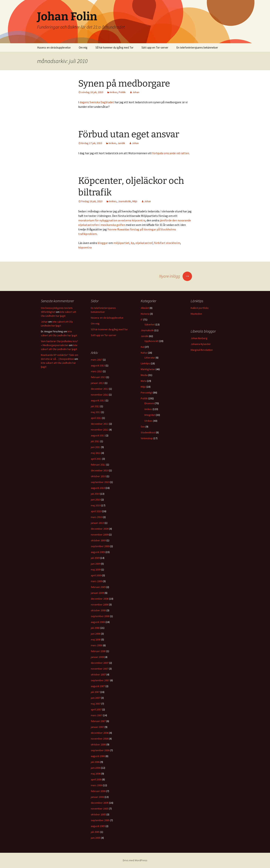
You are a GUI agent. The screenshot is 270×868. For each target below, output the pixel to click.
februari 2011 (98, 465)
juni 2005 (96, 838)
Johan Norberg (199, 338)
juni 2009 (96, 564)
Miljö (135, 201)
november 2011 (100, 430)
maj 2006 (96, 774)
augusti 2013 (98, 365)
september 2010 (100, 482)
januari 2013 (97, 383)
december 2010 (100, 470)
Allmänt (145, 308)
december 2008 (100, 599)
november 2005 (100, 809)
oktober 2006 (98, 744)
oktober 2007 (98, 674)
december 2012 (100, 389)
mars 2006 (97, 785)
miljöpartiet (121, 243)
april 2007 (96, 709)
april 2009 (96, 575)
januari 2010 (97, 523)
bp (132, 243)
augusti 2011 (98, 435)
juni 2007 (96, 698)
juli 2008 (95, 628)
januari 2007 (97, 727)
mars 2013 (97, 371)
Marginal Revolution (202, 350)
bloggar (103, 243)
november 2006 (100, 739)
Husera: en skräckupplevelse (54, 47)
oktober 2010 (98, 476)
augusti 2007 (98, 686)
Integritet (150, 415)
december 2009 (100, 529)
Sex (143, 427)
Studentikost (148, 432)
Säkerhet (150, 324)
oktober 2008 (98, 610)
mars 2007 (97, 715)
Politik (122, 92)
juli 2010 (95, 494)
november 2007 (100, 669)
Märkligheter (148, 369)
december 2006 (100, 733)
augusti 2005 (98, 826)
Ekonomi (149, 403)
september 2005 (100, 820)
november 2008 (100, 604)
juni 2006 (96, 768)
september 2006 (100, 750)
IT (142, 320)
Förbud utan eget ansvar (129, 134)
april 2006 (96, 779)
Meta (144, 381)
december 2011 (100, 424)
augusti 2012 (98, 400)
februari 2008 (98, 651)
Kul (142, 347)
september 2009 (100, 546)
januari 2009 (97, 593)
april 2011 (96, 459)
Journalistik (124, 201)
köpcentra (85, 247)
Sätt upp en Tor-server (155, 47)
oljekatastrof (144, 243)
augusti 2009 (98, 552)
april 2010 (96, 511)
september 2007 (100, 680)
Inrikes (114, 92)
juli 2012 (95, 406)
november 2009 (100, 535)
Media (144, 375)
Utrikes (149, 421)
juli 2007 (95, 692)
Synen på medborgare (124, 84)
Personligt (147, 393)
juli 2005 (95, 832)
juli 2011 (95, 441)
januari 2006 (97, 797)
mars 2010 (97, 517)
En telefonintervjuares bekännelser (197, 47)
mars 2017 (97, 360)
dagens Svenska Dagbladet (97, 102)
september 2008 (100, 616)
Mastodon (196, 314)
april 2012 (96, 418)
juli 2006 (95, 762)
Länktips (145, 363)
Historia (145, 314)
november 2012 (100, 395)
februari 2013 (98, 377)
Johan (136, 92)
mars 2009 (97, 581)
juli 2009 (95, 558)
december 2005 (100, 803)
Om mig (83, 47)
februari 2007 (98, 721)
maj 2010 (96, 505)
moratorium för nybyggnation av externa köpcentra (112, 220)
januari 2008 (97, 657)
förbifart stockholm (167, 243)
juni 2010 (96, 500)
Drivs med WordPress (135, 860)
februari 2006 (98, 791)
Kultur (144, 353)
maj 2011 (96, 453)
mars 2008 (97, 645)
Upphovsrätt (152, 341)
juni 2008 (96, 634)
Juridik (121, 143)
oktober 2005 (98, 814)
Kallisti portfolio (200, 308)
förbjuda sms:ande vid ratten (171, 153)
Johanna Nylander (201, 344)
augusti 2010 (98, 488)
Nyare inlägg (176, 276)
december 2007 (100, 663)
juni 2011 (96, 447)
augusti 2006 (98, 756)
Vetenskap (147, 438)
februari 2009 (98, 587)
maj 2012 (96, 412)
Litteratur (150, 358)
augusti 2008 (98, 622)
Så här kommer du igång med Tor (114, 47)
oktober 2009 (98, 540)
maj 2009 (96, 570)
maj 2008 (96, 639)
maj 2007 (96, 704)
